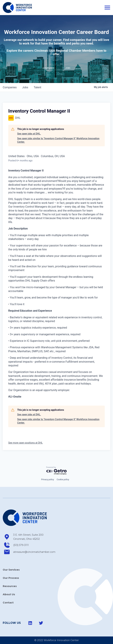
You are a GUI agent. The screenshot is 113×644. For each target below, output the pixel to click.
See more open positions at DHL (25, 443)
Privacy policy (47, 480)
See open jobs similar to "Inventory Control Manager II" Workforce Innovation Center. (58, 140)
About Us (9, 594)
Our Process (11, 578)
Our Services (11, 570)
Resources (10, 586)
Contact (8, 603)
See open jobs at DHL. (29, 134)
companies (10, 87)
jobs (25, 87)
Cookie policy (63, 480)
